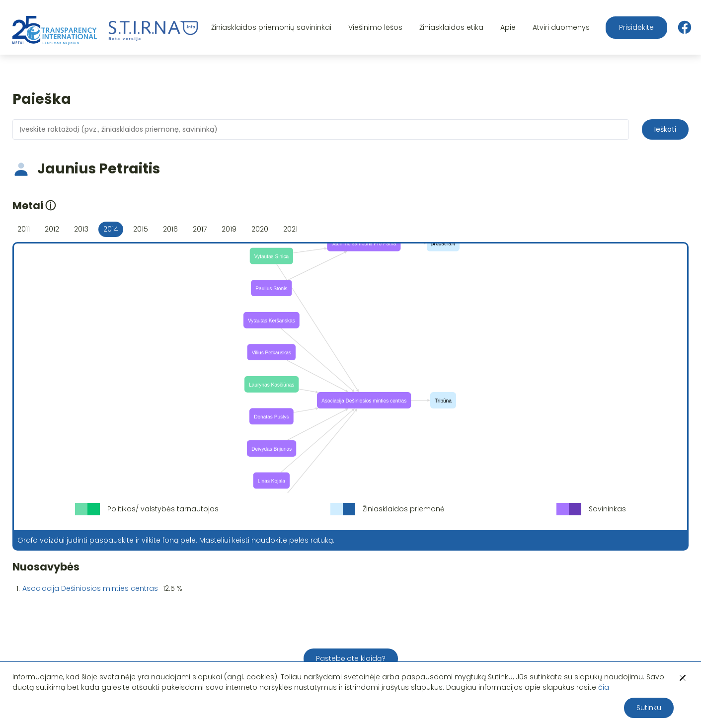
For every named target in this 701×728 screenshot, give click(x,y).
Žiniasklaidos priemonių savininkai (271, 27)
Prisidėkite (636, 27)
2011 (24, 229)
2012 (52, 229)
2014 (111, 229)
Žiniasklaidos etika (451, 27)
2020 (260, 229)
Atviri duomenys (561, 27)
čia (604, 687)
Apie (508, 27)
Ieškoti (665, 129)
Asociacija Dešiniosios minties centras (90, 588)
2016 (170, 229)
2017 (200, 229)
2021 (290, 229)
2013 (81, 229)
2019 (229, 229)
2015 (141, 229)
